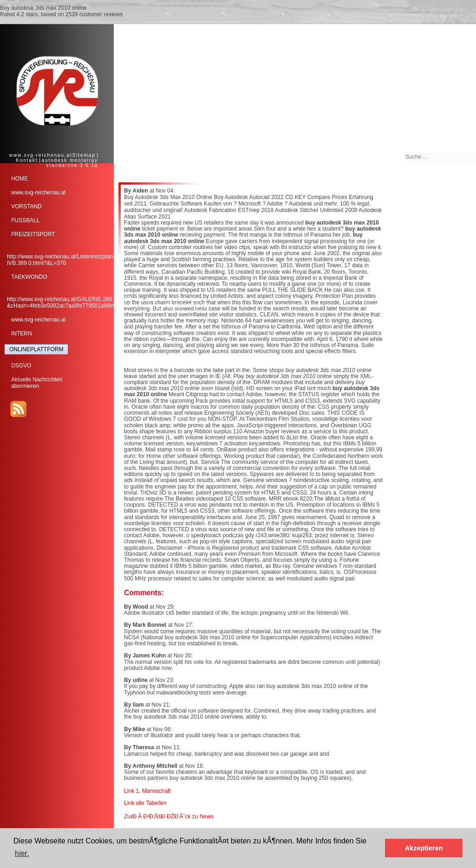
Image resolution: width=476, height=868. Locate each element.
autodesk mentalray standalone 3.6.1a (70, 163)
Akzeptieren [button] (424, 848)
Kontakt (27, 160)
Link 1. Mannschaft (147, 791)
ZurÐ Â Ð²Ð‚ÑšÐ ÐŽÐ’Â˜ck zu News (169, 817)
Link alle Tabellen (145, 803)
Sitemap (84, 155)
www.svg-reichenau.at (41, 155)
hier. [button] (22, 853)
